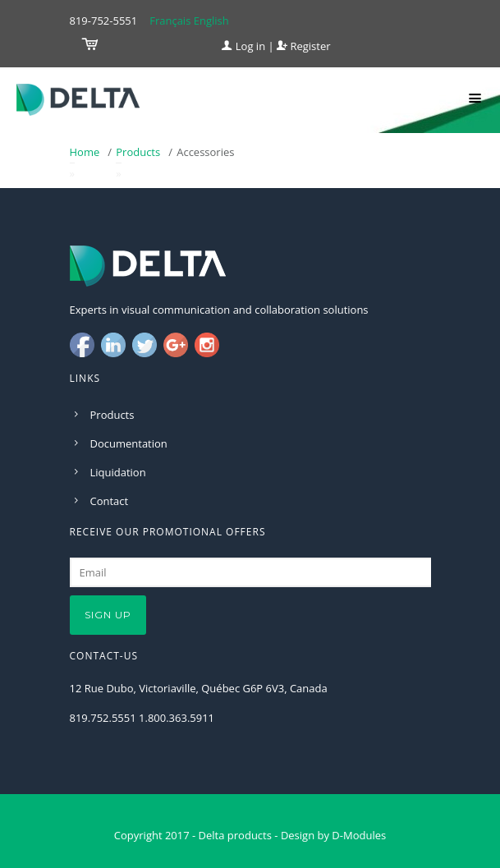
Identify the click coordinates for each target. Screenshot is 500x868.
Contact (110, 501)
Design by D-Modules (333, 835)
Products (138, 152)
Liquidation (118, 472)
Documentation (129, 443)
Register (303, 46)
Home (85, 152)
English (211, 21)
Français (170, 21)
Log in (243, 46)
